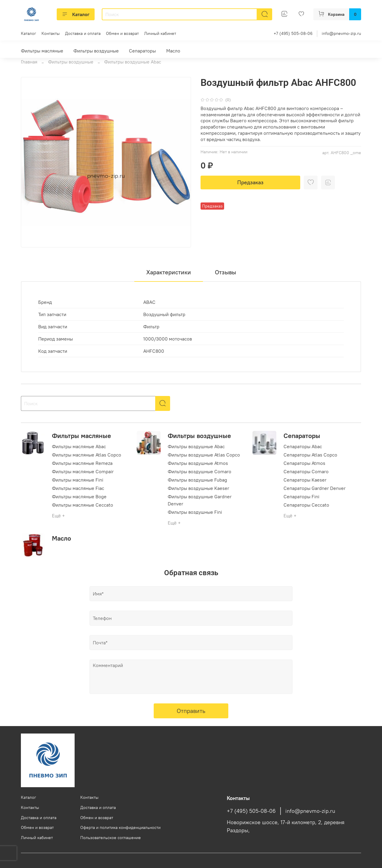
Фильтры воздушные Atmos (198, 463)
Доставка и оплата (83, 33)
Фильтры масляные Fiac (78, 488)
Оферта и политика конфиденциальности (120, 827)
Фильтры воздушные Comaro (200, 471)
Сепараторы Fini (301, 496)
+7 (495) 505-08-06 (293, 33)
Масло (173, 51)
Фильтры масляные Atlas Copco (87, 455)
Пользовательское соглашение (111, 838)
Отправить (191, 711)
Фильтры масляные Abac (79, 446)
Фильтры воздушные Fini (195, 512)
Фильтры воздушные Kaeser (198, 488)
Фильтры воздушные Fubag (197, 480)
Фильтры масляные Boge (79, 496)
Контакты (51, 33)
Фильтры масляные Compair (83, 471)
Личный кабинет (160, 33)
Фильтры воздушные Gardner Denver (200, 500)
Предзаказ (250, 182)
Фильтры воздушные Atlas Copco (204, 455)
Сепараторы (142, 51)
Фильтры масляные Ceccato (83, 505)
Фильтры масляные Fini (78, 480)
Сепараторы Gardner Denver (315, 488)
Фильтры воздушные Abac (133, 62)
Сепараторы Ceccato (306, 505)
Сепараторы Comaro (306, 471)
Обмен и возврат (122, 33)
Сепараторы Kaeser (305, 480)
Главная (29, 62)
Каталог (76, 14)
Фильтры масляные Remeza (82, 463)
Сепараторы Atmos (304, 463)
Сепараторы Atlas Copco (310, 455)
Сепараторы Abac (303, 446)
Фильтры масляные (42, 51)
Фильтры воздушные (96, 51)
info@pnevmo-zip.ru (341, 33)
